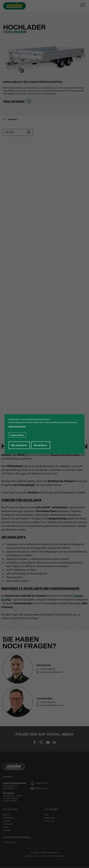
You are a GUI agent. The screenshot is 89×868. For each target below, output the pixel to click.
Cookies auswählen (17, 435)
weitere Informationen (17, 426)
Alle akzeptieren (19, 445)
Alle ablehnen (41, 445)
